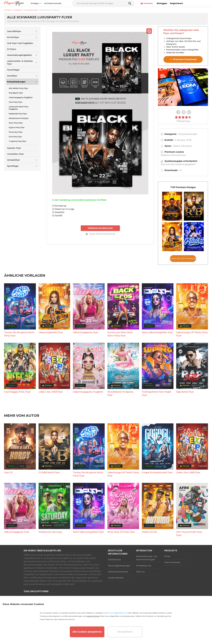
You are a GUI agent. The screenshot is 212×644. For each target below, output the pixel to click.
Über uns (140, 572)
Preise (167, 556)
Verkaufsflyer (13, 160)
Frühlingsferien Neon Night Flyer (156, 393)
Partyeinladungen (16, 82)
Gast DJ (8, 472)
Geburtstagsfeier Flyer (51, 332)
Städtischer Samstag (50, 532)
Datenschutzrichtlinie (118, 572)
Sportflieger (13, 166)
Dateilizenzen (115, 560)
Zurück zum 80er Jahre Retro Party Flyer (120, 334)
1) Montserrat (59, 206)
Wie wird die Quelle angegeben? (178, 164)
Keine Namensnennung (100, 234)
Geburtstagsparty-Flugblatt (88, 392)
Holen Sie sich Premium (183, 259)
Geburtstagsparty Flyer (86, 332)
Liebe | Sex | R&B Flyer (51, 392)
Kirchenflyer (13, 37)
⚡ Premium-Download (183, 59)
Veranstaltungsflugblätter (20, 55)
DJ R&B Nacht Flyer (49, 472)
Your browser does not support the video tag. (183, 87)
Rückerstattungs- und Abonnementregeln (147, 558)
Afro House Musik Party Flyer (189, 534)
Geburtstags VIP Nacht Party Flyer (192, 334)
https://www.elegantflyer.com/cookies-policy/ (117, 616)
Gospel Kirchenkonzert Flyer (157, 472)
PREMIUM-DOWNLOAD (100, 228)
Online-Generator (172, 562)
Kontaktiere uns (144, 566)
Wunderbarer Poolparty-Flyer (121, 393)
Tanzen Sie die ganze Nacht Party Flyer (19, 334)
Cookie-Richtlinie (116, 578)
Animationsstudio (53, 3)
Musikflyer (12, 76)
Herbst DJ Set (149, 532)
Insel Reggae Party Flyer (17, 392)
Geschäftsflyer (14, 31)
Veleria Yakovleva (182, 146)
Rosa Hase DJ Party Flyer (121, 532)
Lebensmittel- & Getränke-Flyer (20, 62)
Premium (170, 3)
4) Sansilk (57, 216)
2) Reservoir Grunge (63, 209)
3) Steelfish (58, 212)
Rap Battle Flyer (185, 392)
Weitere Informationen (173, 155)
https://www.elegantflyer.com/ (116, 613)
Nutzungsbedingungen (119, 566)
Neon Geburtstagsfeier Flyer (157, 332)
